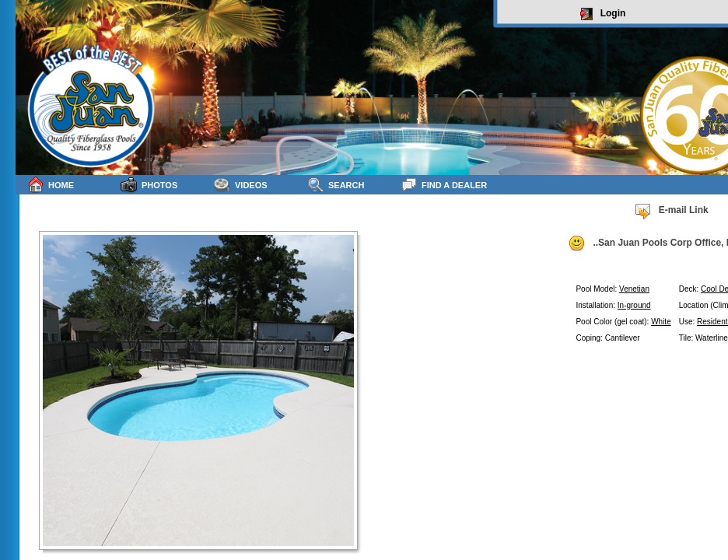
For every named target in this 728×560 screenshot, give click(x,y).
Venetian (634, 289)
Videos (241, 185)
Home (51, 185)
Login (603, 14)
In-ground (634, 305)
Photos (149, 185)
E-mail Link (671, 211)
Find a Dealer (444, 185)
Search (336, 185)
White (661, 322)
